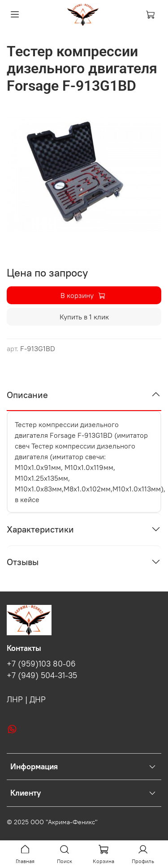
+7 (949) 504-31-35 (42, 675)
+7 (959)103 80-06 (41, 664)
